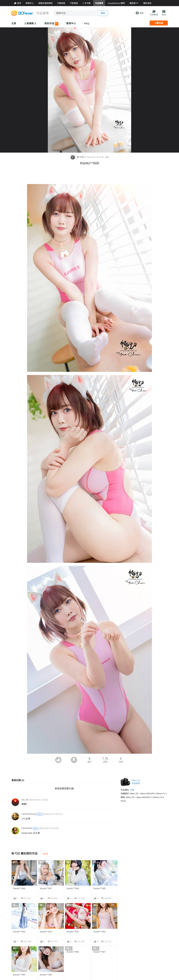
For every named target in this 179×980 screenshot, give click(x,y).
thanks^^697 (46, 866)
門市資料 (122, 946)
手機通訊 (69, 955)
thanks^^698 (19, 866)
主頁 (14, 23)
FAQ (87, 23)
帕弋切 (77, 157)
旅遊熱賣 (96, 950)
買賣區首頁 (70, 946)
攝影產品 (69, 950)
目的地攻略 (97, 955)
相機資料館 (44, 946)
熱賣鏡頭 (122, 960)
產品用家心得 (45, 964)
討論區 (15, 964)
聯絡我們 (149, 950)
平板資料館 (44, 960)
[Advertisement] (90, 175)
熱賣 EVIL (123, 969)
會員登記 (149, 960)
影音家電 (69, 964)
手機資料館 (44, 955)
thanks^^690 (19, 906)
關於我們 (149, 946)
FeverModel (17, 955)
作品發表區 (17, 960)
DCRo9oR (27, 828)
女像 (132, 790)
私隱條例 (149, 969)
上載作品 (159, 23)
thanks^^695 (100, 866)
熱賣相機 (122, 955)
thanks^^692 (73, 886)
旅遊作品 (96, 960)
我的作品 (51, 24)
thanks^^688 (73, 906)
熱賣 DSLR (123, 964)
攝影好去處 (99, 946)
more (46, 854)
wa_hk (25, 800)
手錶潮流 (69, 969)
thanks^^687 (100, 906)
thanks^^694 (19, 886)
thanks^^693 (46, 886)
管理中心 (71, 23)
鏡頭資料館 (44, 950)
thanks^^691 (100, 886)
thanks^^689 (46, 906)
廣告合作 (149, 955)
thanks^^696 (73, 866)
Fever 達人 (17, 950)
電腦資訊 (69, 960)
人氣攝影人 (30, 23)
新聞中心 (16, 946)
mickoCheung (29, 814)
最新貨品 (122, 950)
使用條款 (149, 964)
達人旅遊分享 (98, 964)
